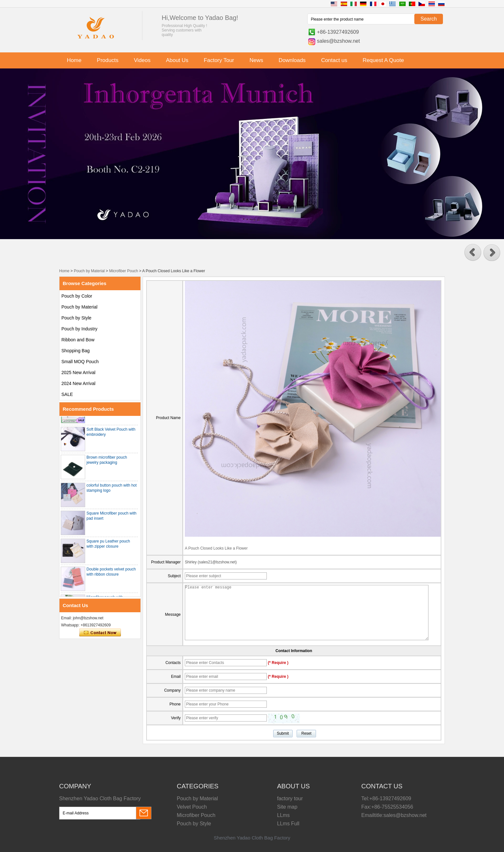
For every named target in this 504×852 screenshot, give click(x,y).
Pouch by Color (77, 296)
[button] (473, 253)
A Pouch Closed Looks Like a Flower (216, 548)
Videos (142, 60)
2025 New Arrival (78, 372)
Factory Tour (219, 60)
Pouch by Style (76, 318)
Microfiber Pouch (123, 271)
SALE (67, 394)
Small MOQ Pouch (80, 362)
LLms (283, 815)
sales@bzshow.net (338, 41)
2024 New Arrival (78, 383)
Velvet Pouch (192, 807)
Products (108, 60)
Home (74, 60)
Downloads (292, 60)
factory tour (290, 798)
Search (429, 19)
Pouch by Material (89, 271)
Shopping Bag (76, 351)
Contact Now (100, 633)
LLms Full (288, 824)
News (256, 60)
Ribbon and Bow (78, 340)
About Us (177, 60)
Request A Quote (383, 60)
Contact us (334, 60)
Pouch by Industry (79, 329)
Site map (287, 807)
